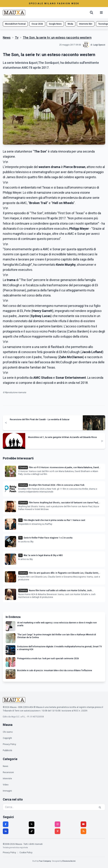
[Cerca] (92, 13)
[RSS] (83, 831)
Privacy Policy (9, 744)
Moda (70, 24)
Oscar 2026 (37, 24)
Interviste (7, 779)
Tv (17, 38)
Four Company (45, 861)
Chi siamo (8, 732)
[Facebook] (6, 824)
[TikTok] (32, 831)
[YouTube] (83, 824)
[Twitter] (32, 824)
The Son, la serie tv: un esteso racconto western (57, 38)
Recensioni (8, 772)
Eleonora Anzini (69, 861)
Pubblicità (7, 750)
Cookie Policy (26, 853)
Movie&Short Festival (15, 24)
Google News (55, 24)
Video (6, 785)
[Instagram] (58, 824)
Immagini (7, 791)
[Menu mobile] (101, 13)
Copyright (7, 738)
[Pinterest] (58, 831)
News (7, 38)
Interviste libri (86, 24)
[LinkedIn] (6, 831)
